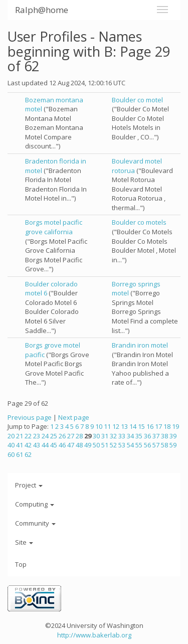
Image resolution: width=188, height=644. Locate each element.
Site (24, 542)
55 (139, 445)
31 (105, 436)
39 (173, 436)
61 (20, 454)
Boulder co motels (139, 222)
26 (62, 436)
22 (28, 436)
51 (105, 445)
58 (164, 445)
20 (11, 436)
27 (71, 436)
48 (79, 445)
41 (20, 445)
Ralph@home (42, 10)
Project (29, 485)
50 (96, 445)
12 (116, 426)
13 (124, 426)
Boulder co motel (137, 100)
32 (113, 436)
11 (107, 426)
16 (150, 426)
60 (11, 454)
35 (139, 436)
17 (158, 426)
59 (173, 445)
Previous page (30, 417)
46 (62, 445)
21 (20, 436)
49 (88, 445)
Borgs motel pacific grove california (54, 227)
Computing (35, 504)
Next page (74, 417)
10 (99, 426)
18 (167, 426)
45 (54, 445)
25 (54, 436)
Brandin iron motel (140, 345)
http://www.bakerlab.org (94, 635)
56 (147, 445)
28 (79, 436)
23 (37, 436)
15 (141, 426)
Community (35, 523)
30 (96, 436)
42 (28, 445)
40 (11, 445)
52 (113, 445)
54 (130, 445)
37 (156, 436)
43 (37, 445)
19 (175, 426)
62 (28, 454)
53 (122, 445)
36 (147, 436)
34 (130, 436)
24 (45, 436)
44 (45, 445)
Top (21, 564)
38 (164, 436)
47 (71, 445)
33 (122, 436)
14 (133, 426)
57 (156, 445)
